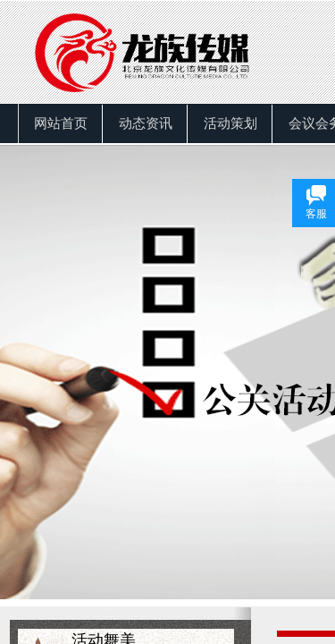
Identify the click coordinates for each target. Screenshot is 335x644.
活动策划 (230, 123)
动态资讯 (146, 123)
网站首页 (61, 123)
